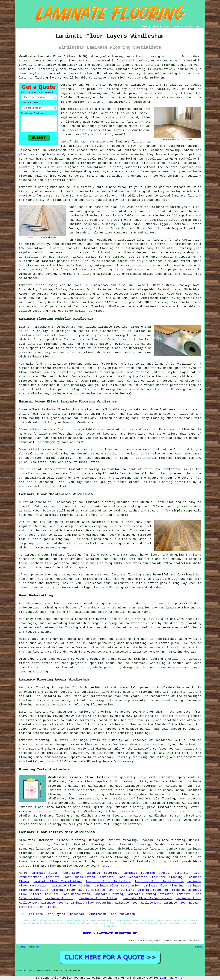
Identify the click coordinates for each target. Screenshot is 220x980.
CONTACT (178, 27)
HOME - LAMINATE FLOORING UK (110, 933)
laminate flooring (161, 65)
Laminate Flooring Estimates (150, 894)
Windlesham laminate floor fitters (78, 777)
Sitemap (21, 947)
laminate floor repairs (88, 782)
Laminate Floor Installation (70, 877)
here (104, 866)
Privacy (199, 947)
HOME (145, 27)
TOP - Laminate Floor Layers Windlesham (51, 914)
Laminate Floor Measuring (91, 903)
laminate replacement (177, 777)
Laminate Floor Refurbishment (147, 898)
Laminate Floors (54, 903)
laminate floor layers (106, 130)
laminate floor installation (42, 807)
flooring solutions (106, 794)
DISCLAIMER (193, 27)
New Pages (34, 947)
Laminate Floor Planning (164, 886)
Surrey (175, 816)
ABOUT (166, 27)
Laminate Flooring (102, 873)
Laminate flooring (34, 740)
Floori (23, 971)
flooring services (127, 816)
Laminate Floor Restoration (56, 873)
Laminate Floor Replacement (137, 903)
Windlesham (99, 285)
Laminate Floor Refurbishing (161, 890)
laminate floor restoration (122, 790)
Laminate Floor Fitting (71, 886)
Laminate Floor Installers (108, 881)
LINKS (155, 27)
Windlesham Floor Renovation (112, 914)
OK (182, 978)
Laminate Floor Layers (70, 890)
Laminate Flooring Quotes (146, 873)
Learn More (168, 978)
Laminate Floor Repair (181, 903)
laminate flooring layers (39, 78)
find (32, 840)
